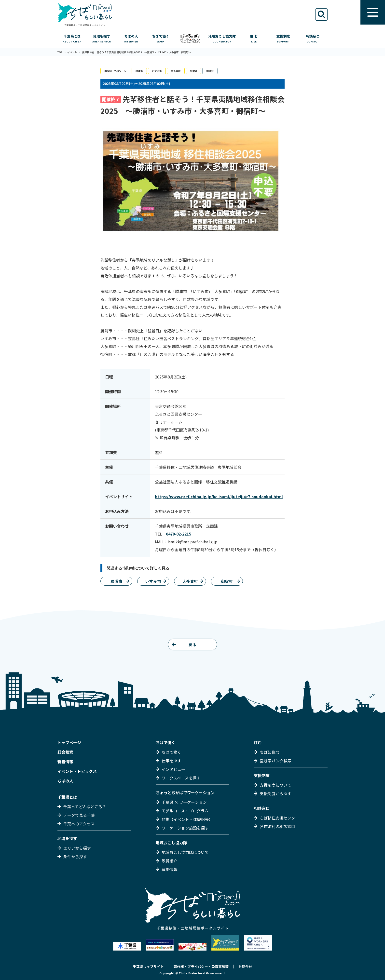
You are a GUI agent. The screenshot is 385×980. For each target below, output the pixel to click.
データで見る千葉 (79, 815)
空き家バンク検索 (276, 761)
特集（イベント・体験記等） (187, 819)
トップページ (69, 742)
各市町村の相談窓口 (277, 826)
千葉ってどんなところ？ (85, 806)
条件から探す (75, 857)
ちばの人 (65, 781)
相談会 (210, 71)
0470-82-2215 (179, 534)
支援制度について (275, 785)
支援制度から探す (275, 793)
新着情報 (65, 762)
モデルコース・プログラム (185, 811)
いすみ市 (157, 71)
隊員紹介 (169, 861)
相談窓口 (262, 808)
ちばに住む (270, 752)
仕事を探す (171, 761)
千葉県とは (67, 797)
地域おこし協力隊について (185, 852)
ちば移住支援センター (279, 818)
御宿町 (193, 71)
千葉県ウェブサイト (148, 967)
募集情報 (169, 869)
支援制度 (262, 775)
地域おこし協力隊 (171, 843)
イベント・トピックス (77, 771)
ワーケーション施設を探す (185, 828)
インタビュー (173, 769)
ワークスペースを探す (181, 778)
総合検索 (65, 752)
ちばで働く (165, 742)
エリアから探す (77, 848)
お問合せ (245, 967)
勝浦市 (139, 71)
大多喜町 (176, 71)
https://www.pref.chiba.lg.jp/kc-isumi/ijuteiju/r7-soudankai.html (219, 497)
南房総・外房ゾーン (115, 71)
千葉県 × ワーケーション (184, 802)
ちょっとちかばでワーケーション (185, 792)
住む (258, 742)
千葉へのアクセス (79, 824)
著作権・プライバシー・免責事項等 (201, 967)
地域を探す (67, 838)
